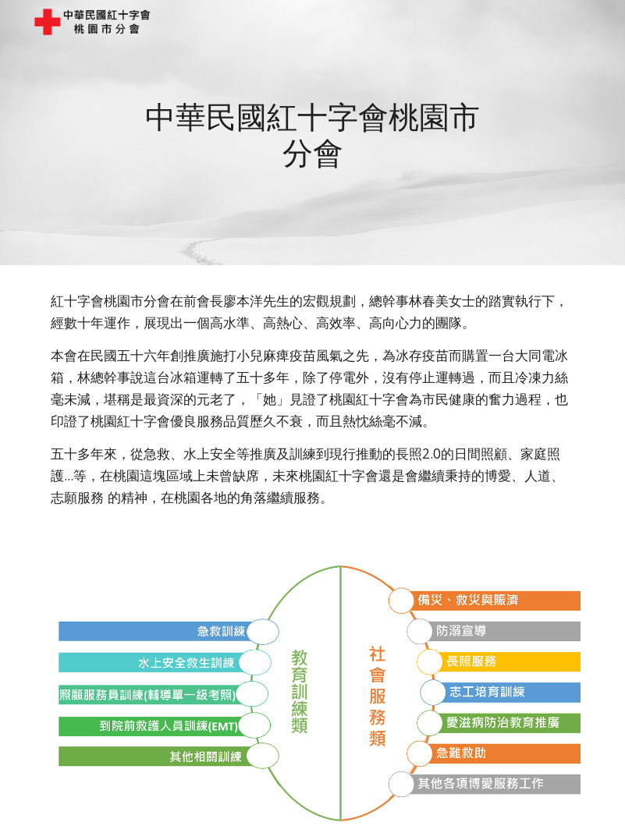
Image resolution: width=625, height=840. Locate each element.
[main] (312, 132)
